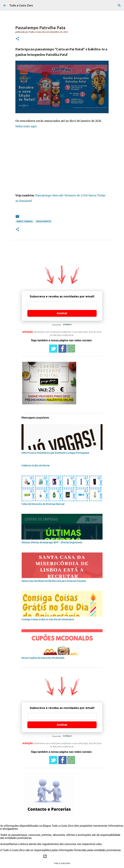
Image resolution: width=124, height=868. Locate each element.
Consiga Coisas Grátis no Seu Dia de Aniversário (48, 619)
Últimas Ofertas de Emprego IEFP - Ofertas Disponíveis (52, 542)
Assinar (62, 313)
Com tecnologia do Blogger (62, 856)
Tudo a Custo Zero (21, 5)
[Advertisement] (62, 164)
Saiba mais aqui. (26, 126)
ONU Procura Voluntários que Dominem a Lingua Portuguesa (55, 453)
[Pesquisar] (119, 5)
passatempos (44, 221)
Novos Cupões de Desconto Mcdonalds (43, 658)
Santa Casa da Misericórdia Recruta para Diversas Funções (54, 581)
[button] (17, 39)
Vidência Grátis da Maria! (36, 466)
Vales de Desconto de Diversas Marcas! (43, 504)
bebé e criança (25, 221)
